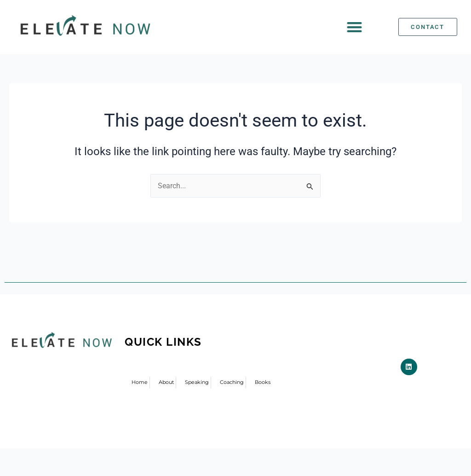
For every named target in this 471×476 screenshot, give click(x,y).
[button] (355, 27)
